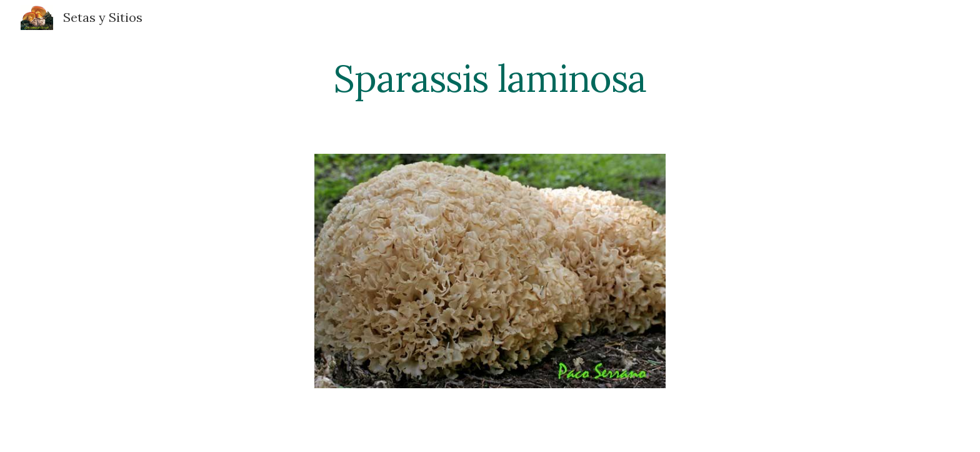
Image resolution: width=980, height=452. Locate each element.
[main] (490, 78)
